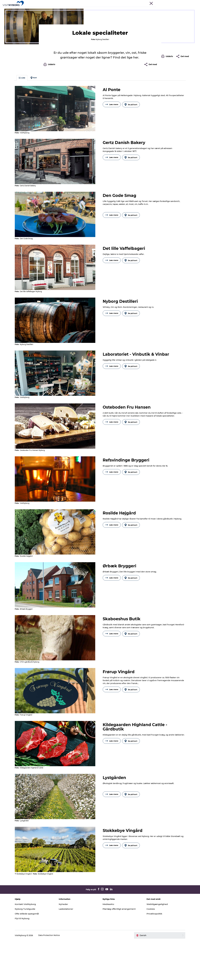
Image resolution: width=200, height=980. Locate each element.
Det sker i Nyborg (92, 9)
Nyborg (11, 17)
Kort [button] (37, 128)
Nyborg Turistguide (29, 949)
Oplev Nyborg (60, 9)
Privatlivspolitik (153, 953)
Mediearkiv (109, 944)
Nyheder (65, 944)
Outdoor (75, 9)
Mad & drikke (38, 17)
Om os (191, 3)
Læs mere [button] (112, 155)
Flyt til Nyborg (26, 958)
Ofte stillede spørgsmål (31, 953)
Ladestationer (68, 949)
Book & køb (141, 9)
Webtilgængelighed (156, 944)
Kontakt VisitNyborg (29, 944)
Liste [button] (25, 128)
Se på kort (131, 155)
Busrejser (172, 3)
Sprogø (108, 9)
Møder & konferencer (157, 3)
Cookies (149, 949)
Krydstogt (182, 3)
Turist (144, 3)
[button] (168, 119)
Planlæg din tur (124, 9)
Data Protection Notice (53, 975)
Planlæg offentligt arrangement (120, 949)
